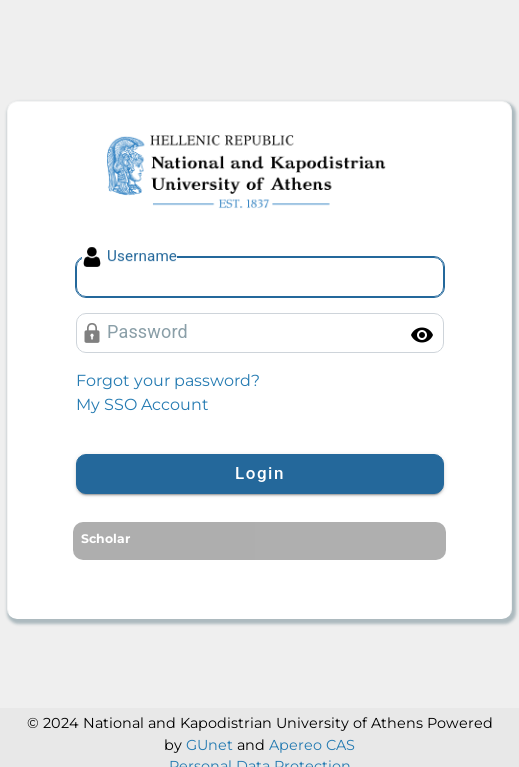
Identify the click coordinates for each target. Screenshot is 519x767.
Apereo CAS (312, 745)
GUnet (209, 745)
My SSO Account (142, 404)
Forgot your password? (168, 380)
